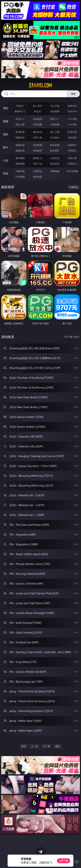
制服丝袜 (20, 137)
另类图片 (72, 151)
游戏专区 (72, 106)
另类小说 (38, 164)
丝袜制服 (38, 124)
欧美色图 (55, 145)
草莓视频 (55, 171)
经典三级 (38, 137)
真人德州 (38, 106)
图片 (6, 147)
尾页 (57, 746)
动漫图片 (72, 145)
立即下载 (64, 861)
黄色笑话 (55, 164)
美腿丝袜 (20, 151)
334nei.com (40, 85)
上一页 (34, 746)
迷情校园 (20, 164)
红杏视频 (20, 177)
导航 (6, 174)
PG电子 (20, 106)
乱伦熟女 (55, 137)
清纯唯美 (38, 151)
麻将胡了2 (20, 111)
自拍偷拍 (38, 119)
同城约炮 (20, 171)
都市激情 (20, 158)
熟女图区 (55, 151)
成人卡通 (55, 132)
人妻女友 (55, 158)
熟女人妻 (20, 124)
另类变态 (72, 137)
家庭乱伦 (38, 158)
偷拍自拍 (38, 132)
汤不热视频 (72, 171)
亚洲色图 (38, 145)
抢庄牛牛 (72, 111)
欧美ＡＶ (55, 119)
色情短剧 (38, 177)
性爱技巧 (72, 164)
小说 (6, 160)
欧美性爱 (72, 132)
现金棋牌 (55, 111)
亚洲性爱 (20, 132)
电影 (6, 134)
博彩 (6, 108)
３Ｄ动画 (72, 119)
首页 (24, 746)
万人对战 (55, 106)
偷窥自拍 (20, 145)
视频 (6, 121)
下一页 (47, 746)
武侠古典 (72, 158)
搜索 (73, 94)
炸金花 (38, 111)
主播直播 (55, 124)
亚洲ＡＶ (20, 119)
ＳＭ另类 (72, 124)
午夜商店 (38, 171)
